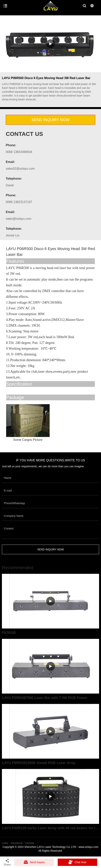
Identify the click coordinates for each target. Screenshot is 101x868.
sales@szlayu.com (19, 219)
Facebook (17, 843)
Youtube (29, 843)
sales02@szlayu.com (20, 169)
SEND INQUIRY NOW (50, 120)
